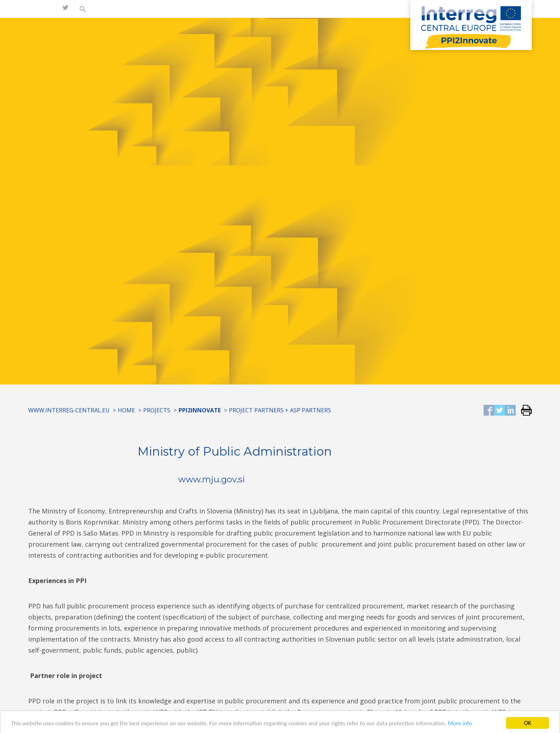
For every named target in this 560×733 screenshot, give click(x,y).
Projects (157, 410)
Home (126, 410)
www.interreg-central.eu (69, 410)
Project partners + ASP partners (280, 410)
